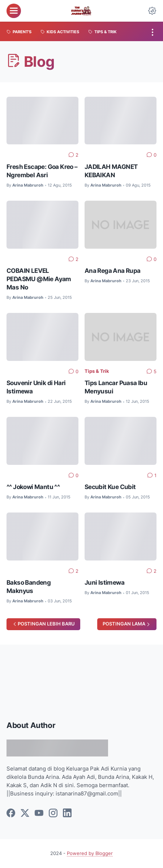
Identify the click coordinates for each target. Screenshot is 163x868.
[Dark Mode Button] (152, 11)
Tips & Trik (97, 371)
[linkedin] (67, 814)
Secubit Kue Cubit (110, 487)
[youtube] (39, 814)
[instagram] (53, 814)
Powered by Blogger (90, 853)
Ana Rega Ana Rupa (113, 271)
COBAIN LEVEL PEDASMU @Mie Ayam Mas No (39, 279)
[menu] (14, 11)
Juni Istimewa (104, 582)
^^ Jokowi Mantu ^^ (33, 487)
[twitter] (25, 814)
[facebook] (11, 814)
